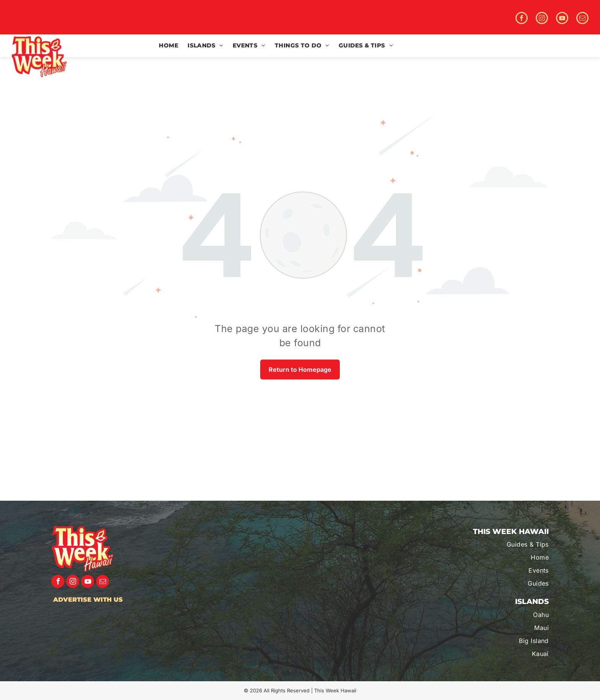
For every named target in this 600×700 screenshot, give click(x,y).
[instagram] (542, 19)
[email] (582, 19)
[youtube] (562, 19)
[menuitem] (169, 46)
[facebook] (522, 19)
